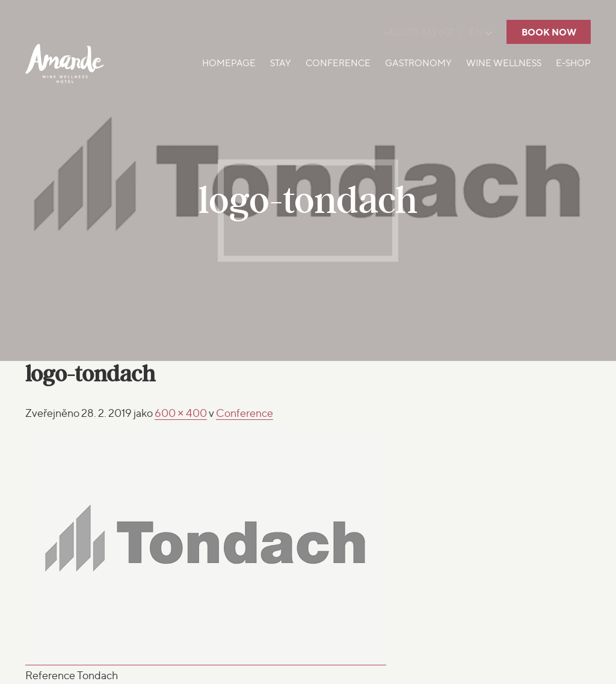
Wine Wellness (504, 63)
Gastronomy (418, 63)
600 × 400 (181, 413)
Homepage (229, 63)
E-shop (573, 63)
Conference (338, 63)
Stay (281, 63)
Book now (549, 32)
